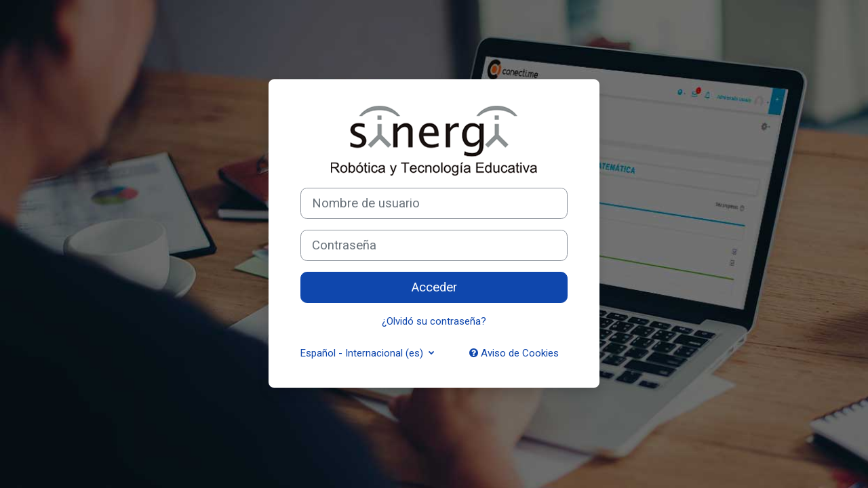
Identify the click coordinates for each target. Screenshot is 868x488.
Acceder (434, 287)
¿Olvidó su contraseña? (434, 321)
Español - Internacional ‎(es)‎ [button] (363, 353)
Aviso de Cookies (514, 353)
